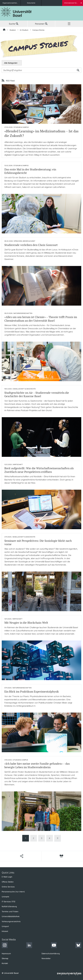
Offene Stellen (8, 882)
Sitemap (5, 958)
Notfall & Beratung (9, 906)
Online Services (8, 887)
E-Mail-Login (7, 877)
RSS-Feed (10, 81)
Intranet (5, 931)
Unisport (5, 926)
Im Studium (24, 30)
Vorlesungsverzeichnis (11, 921)
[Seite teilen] (22, 856)
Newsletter (46, 958)
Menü (69, 24)
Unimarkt (5, 897)
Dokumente (31, 3)
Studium (13, 30)
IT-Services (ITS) (9, 902)
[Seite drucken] (61, 856)
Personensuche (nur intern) (13, 892)
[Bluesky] (78, 946)
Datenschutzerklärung (51, 953)
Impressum (6, 953)
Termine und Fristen (10, 911)
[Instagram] (5, 946)
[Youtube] (54, 946)
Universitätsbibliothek (11, 916)
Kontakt (5, 963)
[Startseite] (4, 30)
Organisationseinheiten (11, 3)
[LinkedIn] (29, 946)
